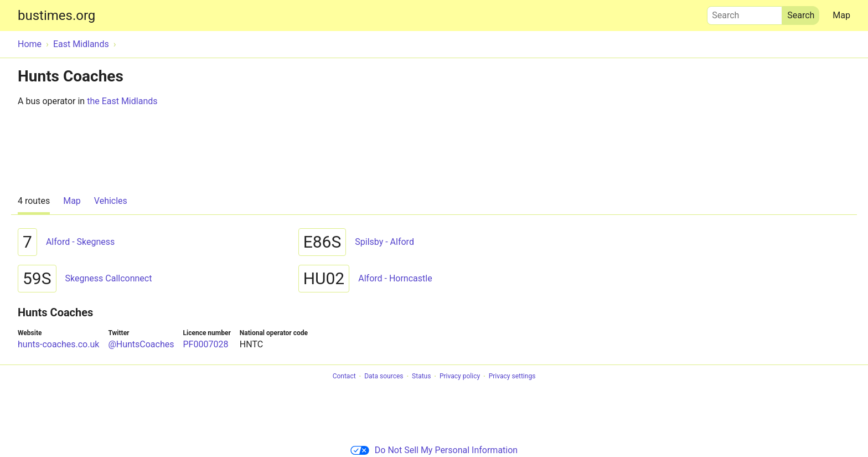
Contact (344, 377)
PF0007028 (206, 344)
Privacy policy (460, 377)
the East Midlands (122, 101)
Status (421, 377)
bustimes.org (56, 16)
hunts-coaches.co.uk (58, 344)
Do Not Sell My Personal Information (434, 450)
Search (745, 13)
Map (841, 15)
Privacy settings (512, 377)
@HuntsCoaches (141, 344)
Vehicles (111, 201)
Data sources (384, 377)
